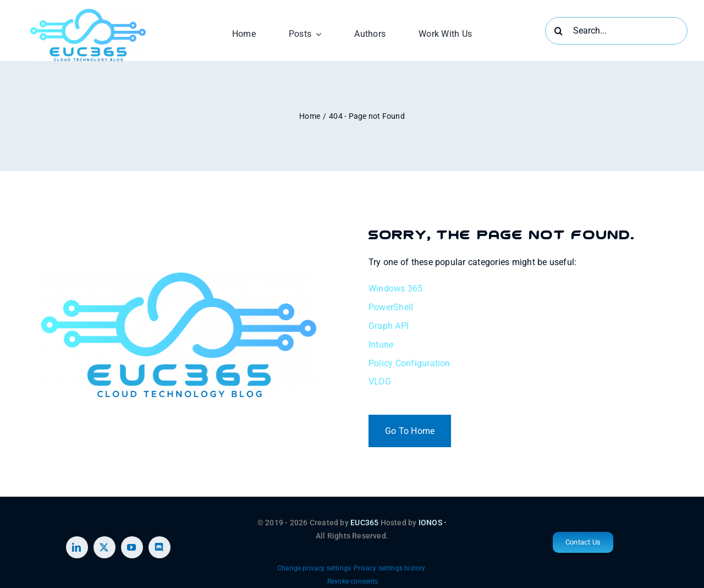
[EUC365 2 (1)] (88, 12)
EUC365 (364, 523)
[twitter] (105, 547)
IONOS (430, 523)
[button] (314, 569)
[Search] (559, 31)
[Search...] (616, 31)
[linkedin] (77, 547)
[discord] (159, 547)
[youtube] (132, 547)
